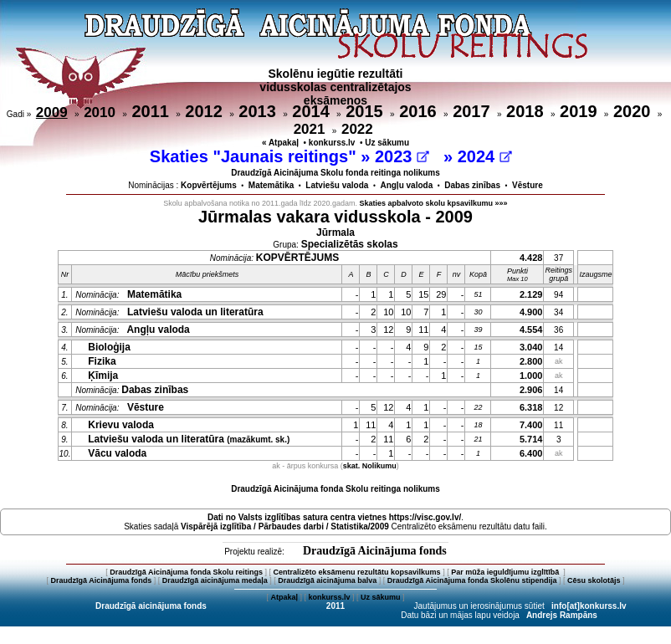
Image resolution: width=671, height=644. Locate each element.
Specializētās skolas (350, 244)
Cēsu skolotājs (594, 580)
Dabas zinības (472, 185)
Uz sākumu (387, 143)
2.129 (531, 294)
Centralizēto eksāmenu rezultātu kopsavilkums (357, 572)
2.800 (531, 361)
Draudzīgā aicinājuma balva (327, 580)
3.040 (531, 347)
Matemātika (271, 185)
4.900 (531, 312)
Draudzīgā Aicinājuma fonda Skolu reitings (186, 572)
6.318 (531, 407)
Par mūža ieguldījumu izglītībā (506, 572)
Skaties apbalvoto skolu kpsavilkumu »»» (434, 203)
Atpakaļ (284, 597)
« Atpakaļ (280, 143)
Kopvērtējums (209, 185)
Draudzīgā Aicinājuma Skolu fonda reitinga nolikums (335, 173)
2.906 (531, 390)
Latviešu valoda (337, 185)
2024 (485, 156)
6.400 (531, 453)
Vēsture (528, 185)
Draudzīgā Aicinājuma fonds (375, 551)
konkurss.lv (332, 143)
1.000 (531, 376)
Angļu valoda (406, 185)
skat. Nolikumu (370, 466)
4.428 (531, 258)
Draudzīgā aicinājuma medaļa (215, 580)
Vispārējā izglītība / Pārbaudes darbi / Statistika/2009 (285, 526)
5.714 (531, 439)
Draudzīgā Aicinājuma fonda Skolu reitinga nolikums (335, 489)
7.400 (531, 425)
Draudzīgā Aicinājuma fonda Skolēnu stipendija (472, 580)
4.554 (531, 330)
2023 (402, 156)
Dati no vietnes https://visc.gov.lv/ (334, 517)
